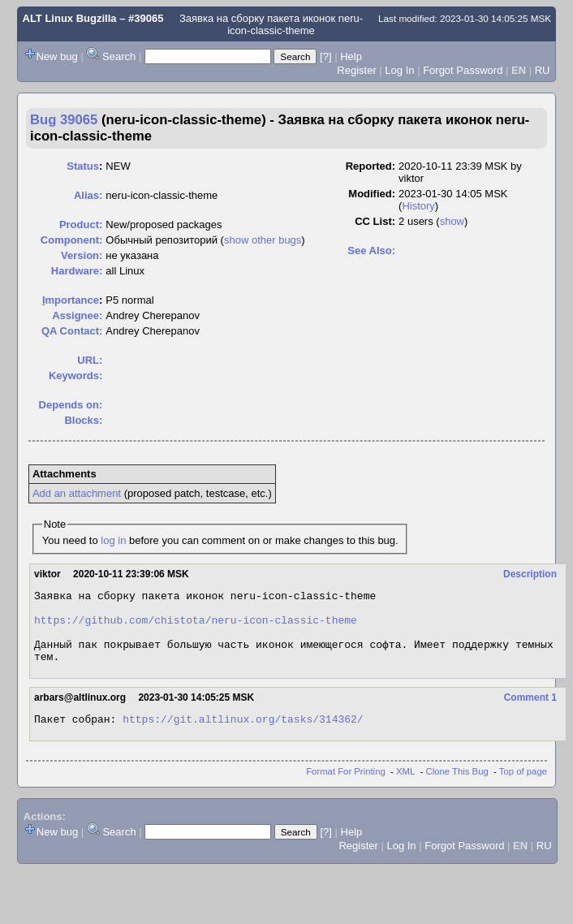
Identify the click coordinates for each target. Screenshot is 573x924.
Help (351, 56)
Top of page (523, 788)
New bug (57, 56)
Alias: (88, 195)
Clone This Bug (457, 788)
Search (119, 56)
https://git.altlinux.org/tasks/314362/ (243, 736)
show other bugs (263, 240)
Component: (72, 240)
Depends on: (71, 405)
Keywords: (75, 376)
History (418, 206)
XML (405, 788)
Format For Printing (346, 788)
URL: (90, 360)
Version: (82, 255)
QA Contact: (72, 331)
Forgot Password (463, 70)
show (452, 221)
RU (543, 70)
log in (113, 540)
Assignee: (77, 315)
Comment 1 (530, 712)
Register (356, 70)
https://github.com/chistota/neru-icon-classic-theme (196, 627)
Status (83, 166)
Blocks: (83, 420)
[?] (325, 56)
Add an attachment (77, 493)
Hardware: (77, 271)
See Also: (371, 250)
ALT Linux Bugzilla (70, 18)
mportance (71, 300)
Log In (399, 70)
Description (530, 574)
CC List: (375, 221)
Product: (81, 225)
